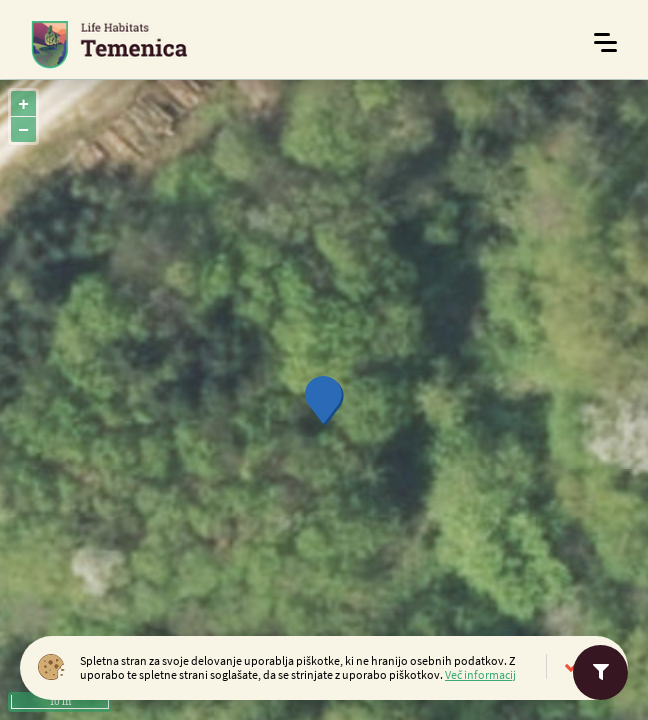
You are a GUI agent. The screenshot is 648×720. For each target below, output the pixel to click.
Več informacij (480, 674)
